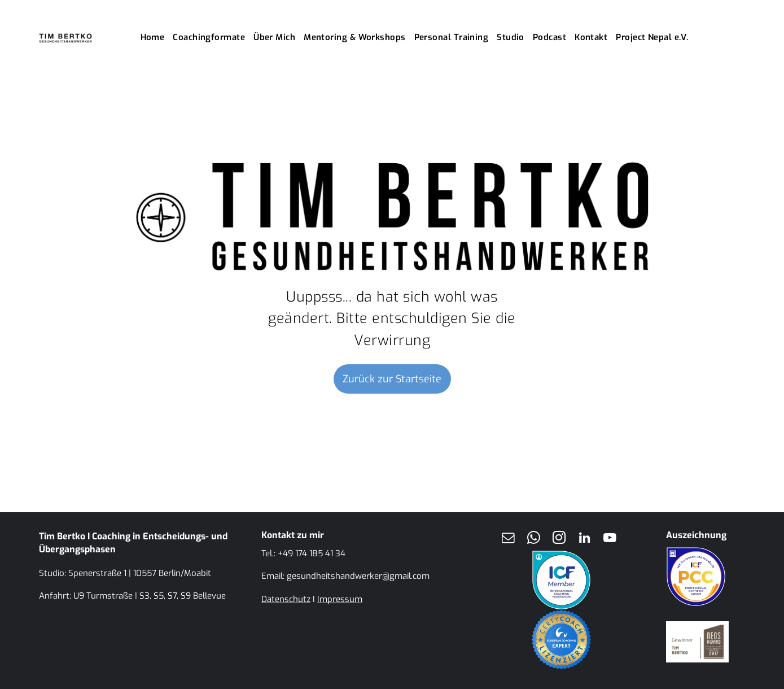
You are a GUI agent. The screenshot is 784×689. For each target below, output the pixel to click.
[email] (509, 539)
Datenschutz (286, 599)
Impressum (340, 599)
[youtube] (610, 539)
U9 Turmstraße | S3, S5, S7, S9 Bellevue (150, 596)
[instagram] (559, 539)
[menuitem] (157, 38)
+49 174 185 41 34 (312, 553)
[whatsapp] (534, 539)
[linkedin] (585, 539)
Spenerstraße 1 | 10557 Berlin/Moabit (140, 573)
